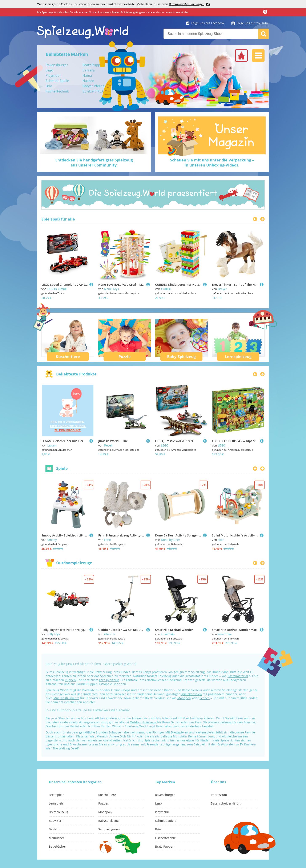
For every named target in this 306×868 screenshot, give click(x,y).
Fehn (108, 540)
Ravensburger (57, 65)
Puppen (70, 680)
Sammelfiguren (109, 829)
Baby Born (56, 821)
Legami (52, 445)
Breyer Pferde (93, 86)
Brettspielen (180, 732)
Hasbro (88, 81)
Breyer (222, 289)
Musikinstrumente (66, 698)
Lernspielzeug (238, 357)
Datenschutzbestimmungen (187, 4)
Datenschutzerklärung (227, 803)
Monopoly (184, 698)
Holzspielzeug (59, 812)
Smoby (52, 540)
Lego (49, 70)
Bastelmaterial (238, 676)
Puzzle (125, 357)
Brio (49, 86)
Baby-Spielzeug (181, 357)
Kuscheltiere (68, 357)
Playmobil (53, 75)
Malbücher (57, 838)
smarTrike (168, 634)
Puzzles (104, 803)
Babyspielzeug (108, 821)
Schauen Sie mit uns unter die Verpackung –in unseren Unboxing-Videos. (212, 163)
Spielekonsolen (191, 694)
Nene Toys (112, 289)
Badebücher (57, 846)
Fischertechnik (57, 91)
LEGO (165, 445)
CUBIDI (166, 289)
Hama (87, 75)
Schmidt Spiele (57, 81)
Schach (205, 698)
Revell (108, 445)
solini (222, 540)
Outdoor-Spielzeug (143, 722)
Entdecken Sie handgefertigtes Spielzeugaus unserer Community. (94, 163)
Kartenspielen (205, 732)
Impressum (219, 795)
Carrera (89, 70)
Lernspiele (56, 803)
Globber (110, 634)
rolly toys (54, 634)
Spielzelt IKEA (93, 91)
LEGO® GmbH (57, 289)
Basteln (54, 829)
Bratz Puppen (93, 65)
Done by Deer (171, 540)
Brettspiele (57, 795)
